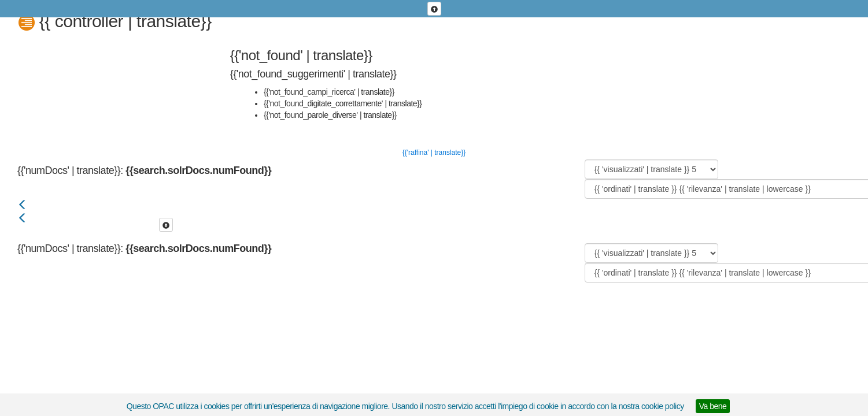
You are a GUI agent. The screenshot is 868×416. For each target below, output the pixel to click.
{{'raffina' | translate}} (434, 153)
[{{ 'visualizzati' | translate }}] (651, 169)
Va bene (713, 406)
